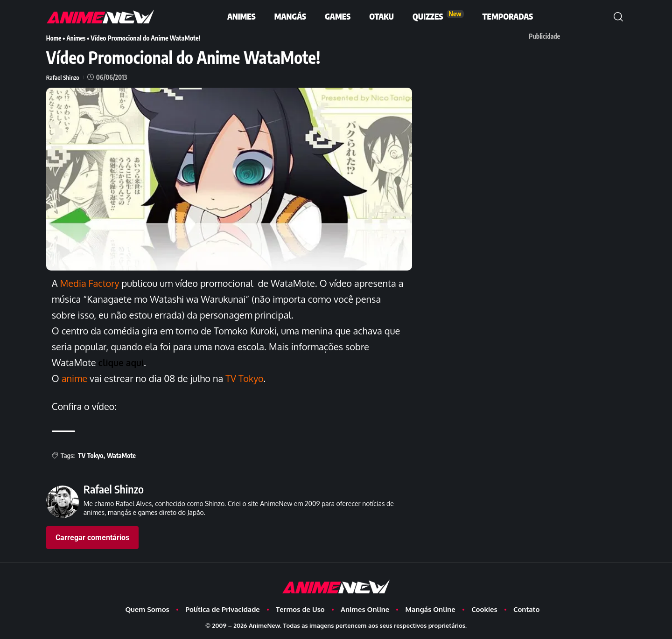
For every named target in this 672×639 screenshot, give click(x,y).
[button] (618, 17)
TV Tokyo (91, 455)
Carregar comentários (92, 538)
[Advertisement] (549, 110)
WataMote (121, 455)
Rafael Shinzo (63, 77)
